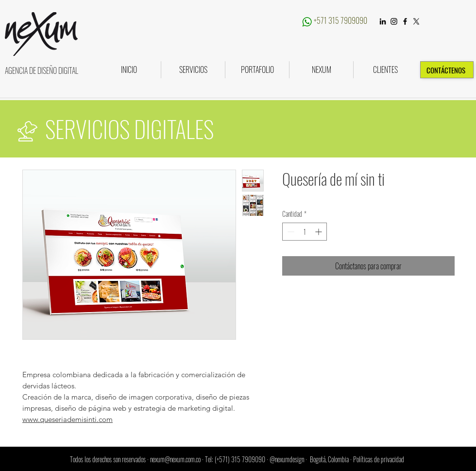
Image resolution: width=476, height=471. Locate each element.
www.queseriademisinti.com (68, 419)
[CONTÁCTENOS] (447, 70)
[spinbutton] (305, 232)
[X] (416, 21)
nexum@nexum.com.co (175, 459)
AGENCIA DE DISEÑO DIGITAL (42, 70)
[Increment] (319, 232)
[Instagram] (394, 21)
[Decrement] (290, 232)
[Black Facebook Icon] (405, 21)
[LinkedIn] (383, 21)
